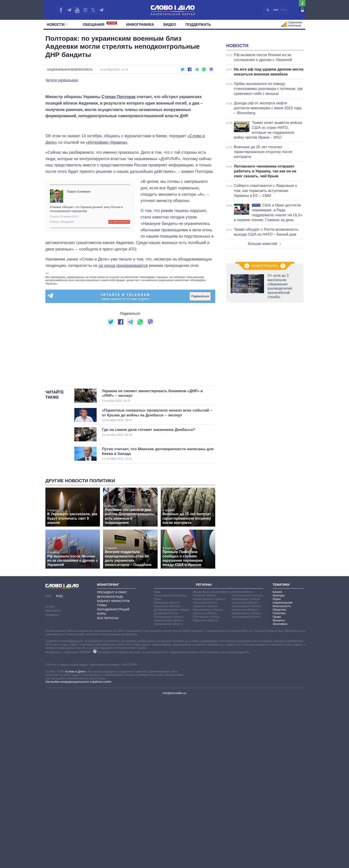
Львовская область (206, 775)
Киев (157, 761)
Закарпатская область (169, 789)
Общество (280, 779)
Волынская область (167, 775)
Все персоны (108, 787)
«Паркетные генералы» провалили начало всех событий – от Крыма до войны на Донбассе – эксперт (157, 584)
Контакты (53, 780)
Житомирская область (169, 786)
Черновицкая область (246, 786)
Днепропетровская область (172, 779)
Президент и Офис (112, 761)
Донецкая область (166, 782)
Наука (277, 768)
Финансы (279, 789)
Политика (279, 782)
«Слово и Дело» (75, 840)
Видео (170, 25)
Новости (57, 25)
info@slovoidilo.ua (174, 862)
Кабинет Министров (113, 770)
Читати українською (62, 80)
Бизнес (277, 761)
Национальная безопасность (70, 70)
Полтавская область (206, 786)
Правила (52, 784)
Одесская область (205, 782)
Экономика (280, 793)
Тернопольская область (247, 764)
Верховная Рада (110, 766)
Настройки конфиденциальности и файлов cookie (78, 851)
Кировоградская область (209, 768)
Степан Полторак (119, 190)
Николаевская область (208, 779)
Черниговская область (247, 782)
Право (277, 786)
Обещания (100, 24)
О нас (50, 775)
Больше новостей (265, 299)
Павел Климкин (79, 305)
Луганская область (205, 772)
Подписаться (200, 410)
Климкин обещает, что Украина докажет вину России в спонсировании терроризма (86, 322)
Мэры (101, 783)
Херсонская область (245, 772)
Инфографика (140, 25)
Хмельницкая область (246, 775)
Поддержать (198, 25)
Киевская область (205, 764)
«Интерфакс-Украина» (107, 256)
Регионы (204, 753)
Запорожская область (168, 793)
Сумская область (243, 761)
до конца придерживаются (123, 379)
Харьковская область (246, 768)
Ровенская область (206, 789)
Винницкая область (167, 772)
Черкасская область (245, 779)
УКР (276, 10)
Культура (279, 764)
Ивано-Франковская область (212, 761)
